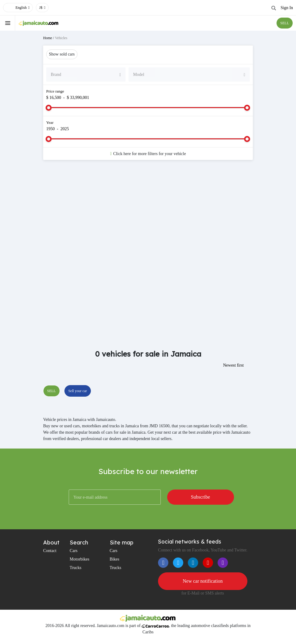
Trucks (75, 568)
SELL (285, 23)
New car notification (203, 581)
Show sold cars (62, 54)
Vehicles (61, 38)
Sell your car (78, 391)
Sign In (287, 8)
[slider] (49, 108)
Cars (74, 551)
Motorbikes (79, 559)
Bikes (115, 559)
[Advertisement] (148, 213)
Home (48, 38)
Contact (50, 551)
